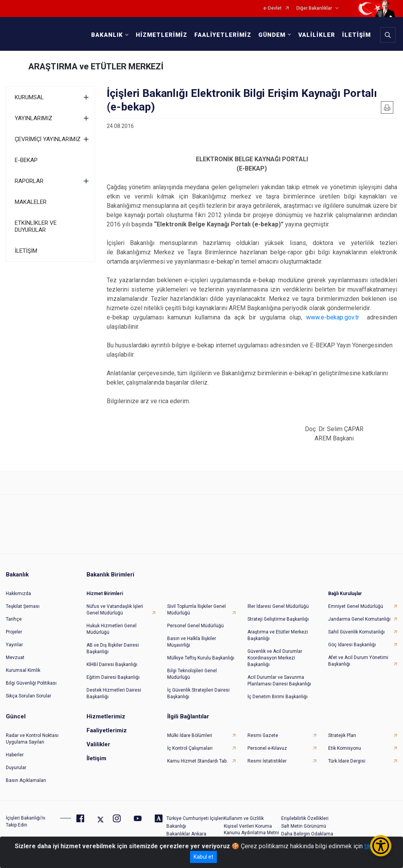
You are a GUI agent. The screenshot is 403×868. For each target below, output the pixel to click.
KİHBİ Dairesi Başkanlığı (112, 664)
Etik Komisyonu (345, 748)
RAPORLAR (29, 181)
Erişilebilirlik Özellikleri (305, 818)
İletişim (96, 758)
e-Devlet (272, 8)
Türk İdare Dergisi (347, 761)
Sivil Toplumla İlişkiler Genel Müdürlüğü (196, 610)
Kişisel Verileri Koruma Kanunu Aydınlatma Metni (251, 829)
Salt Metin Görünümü (304, 826)
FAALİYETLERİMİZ (223, 35)
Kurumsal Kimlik (23, 670)
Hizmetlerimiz (106, 716)
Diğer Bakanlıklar (314, 8)
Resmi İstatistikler (267, 761)
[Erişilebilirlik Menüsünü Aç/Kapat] (381, 846)
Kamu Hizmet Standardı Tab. (197, 761)
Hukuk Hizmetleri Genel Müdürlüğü (112, 629)
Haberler (15, 755)
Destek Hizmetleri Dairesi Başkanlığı (114, 693)
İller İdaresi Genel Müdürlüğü (278, 606)
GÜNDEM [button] (272, 35)
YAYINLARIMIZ (34, 118)
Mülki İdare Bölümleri (190, 735)
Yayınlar (14, 645)
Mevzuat (15, 657)
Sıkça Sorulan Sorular (29, 696)
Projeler (14, 632)
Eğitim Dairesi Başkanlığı (113, 677)
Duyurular (16, 768)
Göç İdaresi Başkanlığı (352, 645)
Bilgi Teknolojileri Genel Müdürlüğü (192, 674)
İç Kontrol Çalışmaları (190, 748)
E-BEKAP (26, 160)
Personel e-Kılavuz (267, 748)
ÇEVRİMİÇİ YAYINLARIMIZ (48, 139)
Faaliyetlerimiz (107, 730)
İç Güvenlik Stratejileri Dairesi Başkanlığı (198, 693)
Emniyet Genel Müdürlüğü (356, 606)
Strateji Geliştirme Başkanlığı (278, 619)
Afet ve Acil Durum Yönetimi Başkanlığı (358, 661)
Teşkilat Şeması (23, 606)
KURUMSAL (29, 97)
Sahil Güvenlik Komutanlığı (356, 632)
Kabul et (203, 857)
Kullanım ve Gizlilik (244, 818)
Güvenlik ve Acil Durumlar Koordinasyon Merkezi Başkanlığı (275, 658)
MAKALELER (31, 202)
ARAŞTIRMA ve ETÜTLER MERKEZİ (96, 66)
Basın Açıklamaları (26, 780)
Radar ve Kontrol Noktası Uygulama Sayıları (32, 739)
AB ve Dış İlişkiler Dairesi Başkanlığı (113, 648)
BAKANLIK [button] (107, 35)
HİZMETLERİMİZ (162, 35)
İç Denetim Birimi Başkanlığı (278, 697)
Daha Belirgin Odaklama (307, 834)
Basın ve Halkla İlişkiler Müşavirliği (192, 642)
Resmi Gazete (263, 735)
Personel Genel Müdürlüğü (195, 626)
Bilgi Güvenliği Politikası (31, 683)
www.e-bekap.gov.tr (333, 317)
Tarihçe (14, 619)
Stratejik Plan (342, 735)
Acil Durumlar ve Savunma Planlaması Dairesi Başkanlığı (279, 681)
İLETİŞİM (356, 35)
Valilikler (98, 744)
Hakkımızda (18, 594)
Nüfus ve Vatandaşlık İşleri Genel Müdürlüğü (115, 610)
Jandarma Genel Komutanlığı (359, 619)
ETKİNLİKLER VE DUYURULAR (36, 226)
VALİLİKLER (317, 35)
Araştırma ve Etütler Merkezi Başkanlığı (278, 635)
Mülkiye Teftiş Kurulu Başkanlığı (201, 658)
